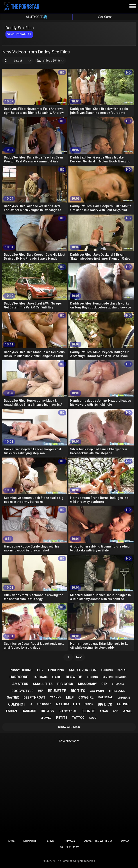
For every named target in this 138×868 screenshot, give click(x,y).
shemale (118, 684)
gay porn (97, 691)
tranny (56, 697)
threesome (117, 691)
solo (93, 718)
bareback (40, 677)
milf (70, 697)
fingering (56, 670)
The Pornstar (64, 861)
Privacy (69, 841)
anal (128, 711)
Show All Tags (69, 727)
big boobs (44, 704)
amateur (20, 684)
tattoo (78, 718)
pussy (89, 704)
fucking (107, 670)
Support (30, 841)
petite (62, 718)
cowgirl (86, 697)
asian (104, 711)
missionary (87, 684)
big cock (65, 684)
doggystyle (22, 691)
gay (104, 684)
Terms (50, 841)
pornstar (106, 697)
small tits (43, 684)
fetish (123, 704)
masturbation (83, 670)
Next (79, 657)
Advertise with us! (98, 841)
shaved (46, 718)
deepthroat (34, 697)
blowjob (74, 677)
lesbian (11, 711)
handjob (29, 711)
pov (40, 670)
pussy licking (21, 670)
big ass (47, 711)
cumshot (17, 704)
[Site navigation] (133, 6)
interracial (68, 711)
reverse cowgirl (115, 677)
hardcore (19, 677)
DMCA (125, 841)
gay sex (13, 697)
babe (57, 677)
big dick (105, 704)
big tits (78, 691)
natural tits (68, 704)
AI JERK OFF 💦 (36, 17)
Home (11, 841)
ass (116, 711)
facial (122, 670)
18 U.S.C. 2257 (69, 847)
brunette (57, 691)
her (41, 691)
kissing (92, 677)
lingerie (124, 698)
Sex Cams (105, 17)
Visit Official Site (19, 34)
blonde (88, 711)
